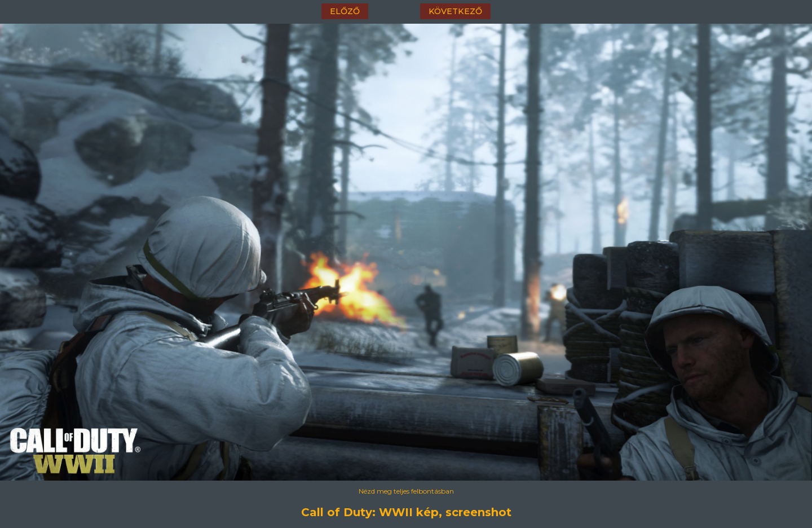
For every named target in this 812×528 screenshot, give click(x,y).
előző (345, 11)
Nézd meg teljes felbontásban (406, 491)
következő (455, 11)
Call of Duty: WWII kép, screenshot (406, 512)
